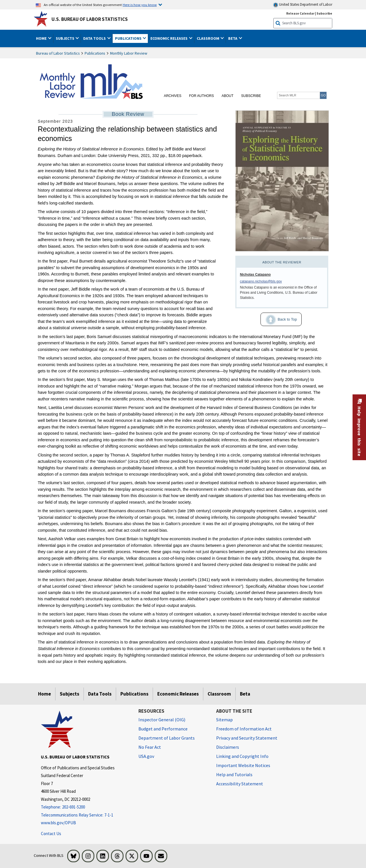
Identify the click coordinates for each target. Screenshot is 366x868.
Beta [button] (233, 38)
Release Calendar (300, 13)
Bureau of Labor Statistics (58, 53)
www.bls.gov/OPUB (58, 823)
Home (44, 694)
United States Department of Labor (303, 5)
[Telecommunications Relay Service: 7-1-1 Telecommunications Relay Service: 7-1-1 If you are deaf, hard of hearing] (85, 815)
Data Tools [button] (95, 38)
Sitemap (224, 720)
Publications (95, 53)
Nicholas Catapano (255, 275)
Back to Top (279, 320)
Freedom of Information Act (244, 729)
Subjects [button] (65, 38)
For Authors (201, 96)
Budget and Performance (163, 729)
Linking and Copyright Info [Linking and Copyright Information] (242, 756)
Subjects (69, 694)
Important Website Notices (243, 765)
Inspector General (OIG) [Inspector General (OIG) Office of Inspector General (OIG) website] (162, 720)
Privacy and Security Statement (247, 738)
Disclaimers (228, 747)
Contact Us (51, 834)
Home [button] (42, 38)
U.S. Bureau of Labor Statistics (90, 19)
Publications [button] (129, 38)
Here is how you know (140, 5)
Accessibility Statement (240, 784)
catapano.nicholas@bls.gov (261, 281)
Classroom (219, 694)
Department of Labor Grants (167, 738)
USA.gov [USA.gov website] (146, 756)
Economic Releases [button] (169, 38)
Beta (245, 694)
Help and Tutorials (234, 774)
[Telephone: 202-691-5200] (85, 807)
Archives (173, 96)
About (227, 96)
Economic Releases (178, 694)
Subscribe (251, 96)
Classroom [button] (208, 38)
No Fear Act (150, 747)
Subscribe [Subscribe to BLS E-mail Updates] (324, 13)
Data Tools (100, 694)
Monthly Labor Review (129, 53)
